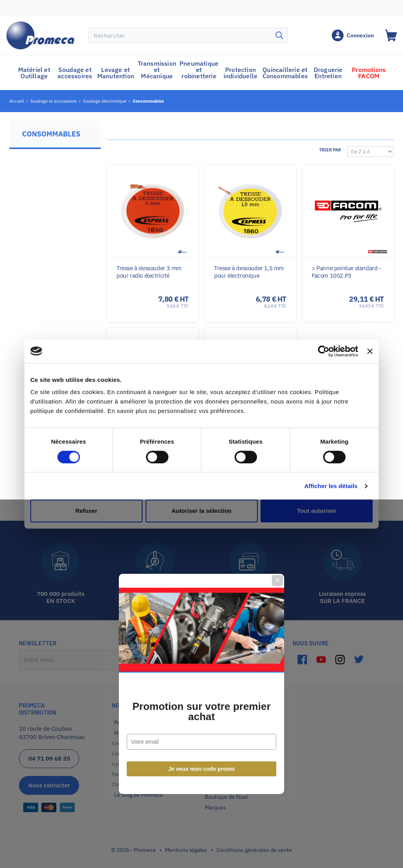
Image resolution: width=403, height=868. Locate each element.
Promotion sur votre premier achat (201, 462)
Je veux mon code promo (202, 519)
